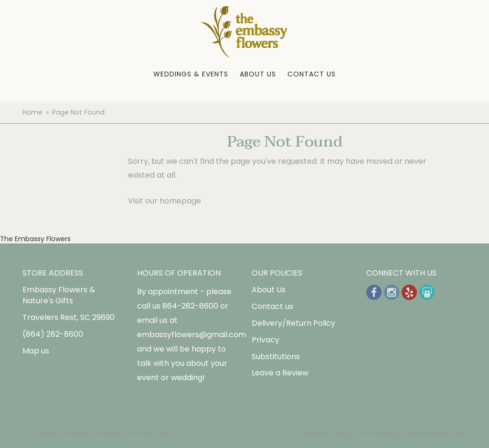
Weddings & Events (191, 74)
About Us (258, 74)
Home (32, 112)
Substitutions (276, 357)
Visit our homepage (165, 201)
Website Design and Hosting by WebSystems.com (383, 434)
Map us (36, 351)
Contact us (272, 306)
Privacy (266, 340)
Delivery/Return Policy (293, 323)
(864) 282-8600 (53, 334)
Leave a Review (280, 373)
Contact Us (312, 74)
